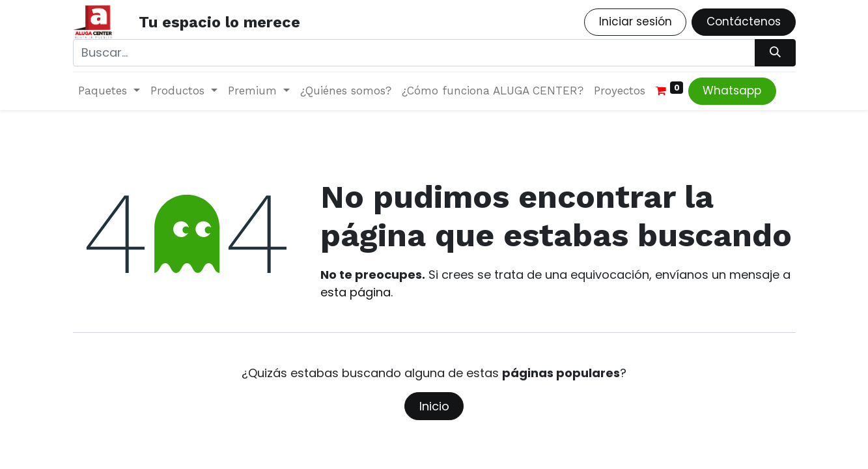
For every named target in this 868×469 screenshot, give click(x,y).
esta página (356, 292)
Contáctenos (744, 21)
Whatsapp (732, 91)
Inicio (434, 406)
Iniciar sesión (636, 21)
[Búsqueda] (775, 53)
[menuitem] (346, 91)
